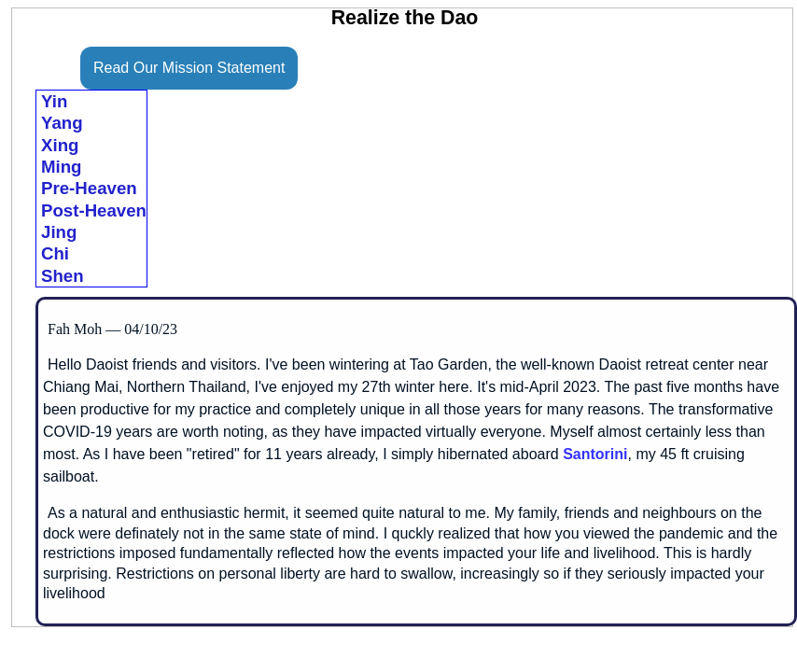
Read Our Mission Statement (189, 68)
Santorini (595, 454)
